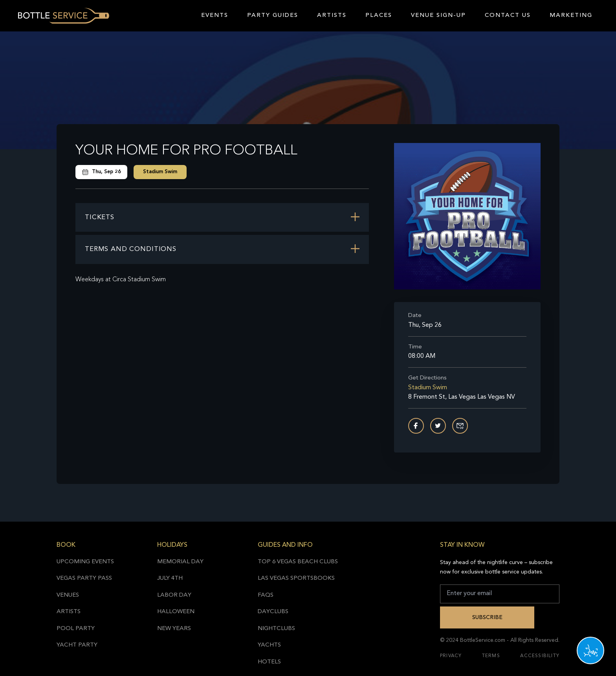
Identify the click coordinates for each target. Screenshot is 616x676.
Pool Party (76, 629)
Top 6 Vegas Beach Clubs (298, 562)
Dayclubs (273, 612)
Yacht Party (77, 645)
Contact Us (508, 16)
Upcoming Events (85, 562)
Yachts (269, 645)
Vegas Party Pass (84, 578)
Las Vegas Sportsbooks (296, 578)
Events (215, 16)
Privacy (451, 656)
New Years (174, 629)
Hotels (269, 662)
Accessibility (540, 656)
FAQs (266, 595)
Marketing (571, 16)
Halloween (176, 612)
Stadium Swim (160, 172)
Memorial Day (180, 562)
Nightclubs (276, 629)
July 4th (170, 578)
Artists (332, 16)
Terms (491, 656)
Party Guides (273, 16)
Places (379, 16)
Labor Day (174, 595)
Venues (68, 595)
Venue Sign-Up (438, 16)
